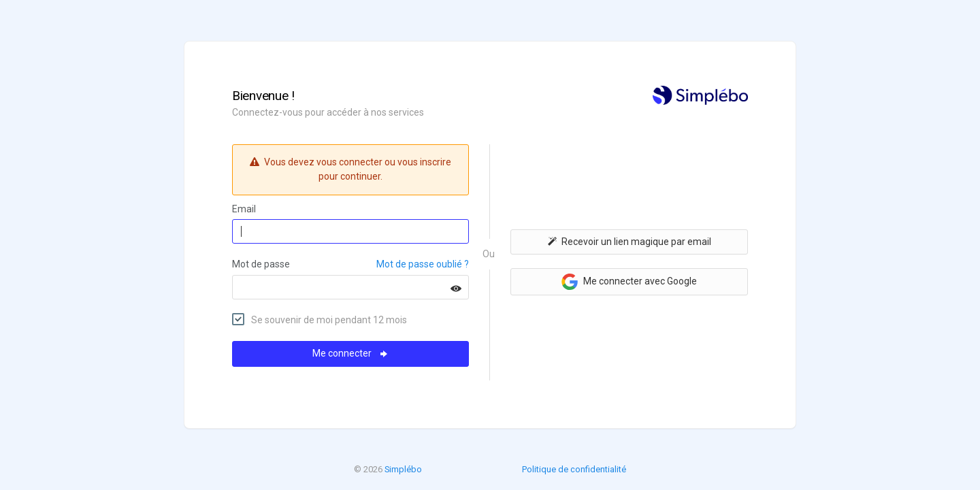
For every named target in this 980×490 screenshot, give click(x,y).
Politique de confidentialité (574, 469)
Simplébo (403, 469)
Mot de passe (261, 264)
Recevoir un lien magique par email (630, 242)
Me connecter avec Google (629, 282)
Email (244, 209)
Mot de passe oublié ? (423, 264)
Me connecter (351, 353)
